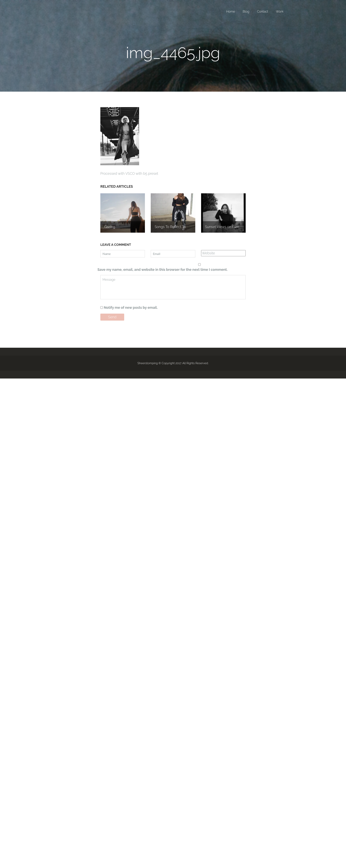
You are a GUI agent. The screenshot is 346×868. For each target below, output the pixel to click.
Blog (246, 12)
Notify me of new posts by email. (131, 308)
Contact (263, 12)
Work (280, 12)
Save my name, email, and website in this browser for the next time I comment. (163, 270)
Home (231, 12)
